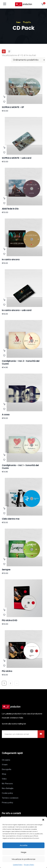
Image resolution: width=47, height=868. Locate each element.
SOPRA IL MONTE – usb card (17, 158)
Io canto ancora (11, 259)
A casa (6, 414)
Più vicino (7, 671)
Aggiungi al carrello (4, 148)
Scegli (4, 97)
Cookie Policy (18, 865)
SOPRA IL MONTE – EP (13, 107)
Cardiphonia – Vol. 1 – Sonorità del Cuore (20, 467)
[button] (43, 820)
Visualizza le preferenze (23, 859)
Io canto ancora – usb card (17, 310)
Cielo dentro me (11, 519)
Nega (23, 852)
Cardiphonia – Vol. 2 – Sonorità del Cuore (21, 362)
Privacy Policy (29, 865)
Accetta (24, 845)
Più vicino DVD (10, 620)
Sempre (6, 570)
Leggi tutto (4, 351)
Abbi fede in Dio (10, 209)
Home (18, 22)
